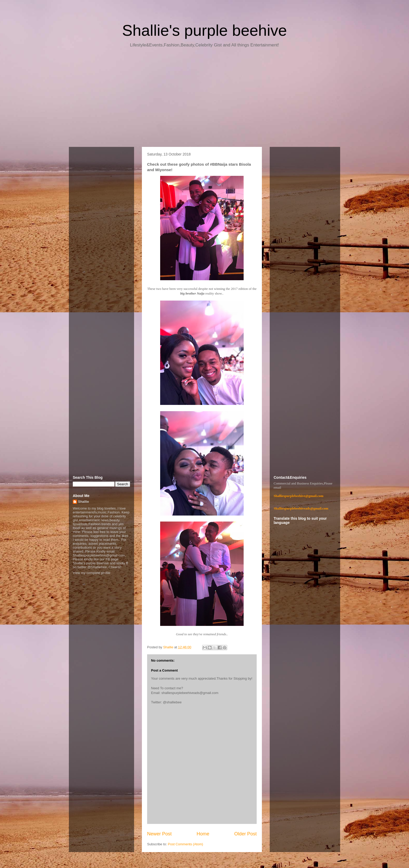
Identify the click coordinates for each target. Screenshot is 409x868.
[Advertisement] (204, 99)
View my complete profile (92, 573)
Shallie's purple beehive (204, 30)
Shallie (83, 502)
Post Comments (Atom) (186, 844)
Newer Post (159, 834)
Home (203, 834)
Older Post (245, 834)
